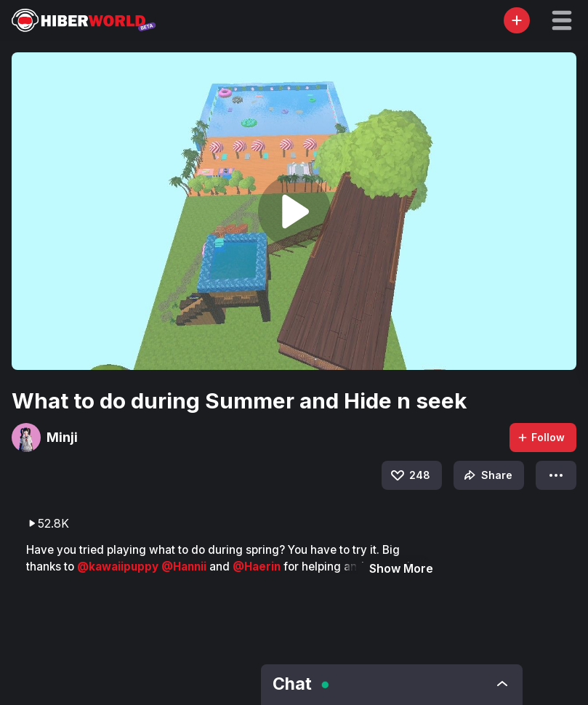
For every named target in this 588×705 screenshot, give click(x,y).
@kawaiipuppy (119, 567)
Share (487, 475)
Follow (541, 437)
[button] (562, 20)
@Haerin (258, 567)
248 (410, 475)
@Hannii (185, 567)
